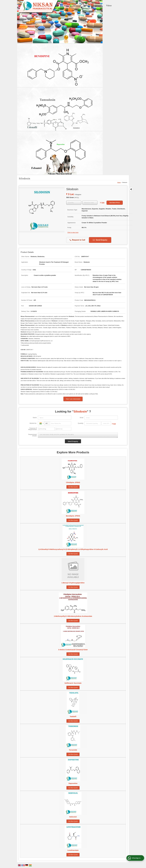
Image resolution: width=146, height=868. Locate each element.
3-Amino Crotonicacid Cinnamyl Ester (73, 650)
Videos (109, 6)
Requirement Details (33, 435)
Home (66, 6)
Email (82, 418)
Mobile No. (33, 423)
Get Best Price (115, 203)
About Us (77, 6)
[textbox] (90, 203)
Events (99, 6)
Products (89, 6)
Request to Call (77, 240)
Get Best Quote (73, 487)
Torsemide (73, 750)
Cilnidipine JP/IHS (73, 482)
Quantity (81, 423)
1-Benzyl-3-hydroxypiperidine (73, 583)
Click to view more (73, 232)
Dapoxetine (73, 783)
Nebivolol (73, 817)
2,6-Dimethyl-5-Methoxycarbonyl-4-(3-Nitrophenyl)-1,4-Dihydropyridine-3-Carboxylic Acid (73, 549)
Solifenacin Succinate (73, 683)
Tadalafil (73, 717)
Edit (102, 203)
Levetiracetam (73, 850)
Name (35, 418)
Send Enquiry (100, 240)
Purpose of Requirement (33, 429)
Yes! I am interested (73, 399)
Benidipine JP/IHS (73, 516)
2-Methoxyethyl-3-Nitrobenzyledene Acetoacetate (73, 616)
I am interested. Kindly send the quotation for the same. (78, 435)
